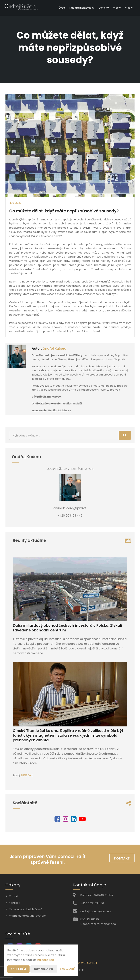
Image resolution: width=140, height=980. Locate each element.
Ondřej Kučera (54, 348)
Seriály (104, 8)
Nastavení (67, 969)
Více (117, 8)
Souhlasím (18, 969)
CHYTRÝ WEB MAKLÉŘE (84, 963)
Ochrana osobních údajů (26, 909)
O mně (13, 896)
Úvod (62, 8)
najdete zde (46, 960)
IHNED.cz (27, 775)
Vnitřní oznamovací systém (28, 916)
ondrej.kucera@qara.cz (96, 911)
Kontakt (122, 858)
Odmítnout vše (44, 969)
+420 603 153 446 (92, 903)
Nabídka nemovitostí (82, 8)
